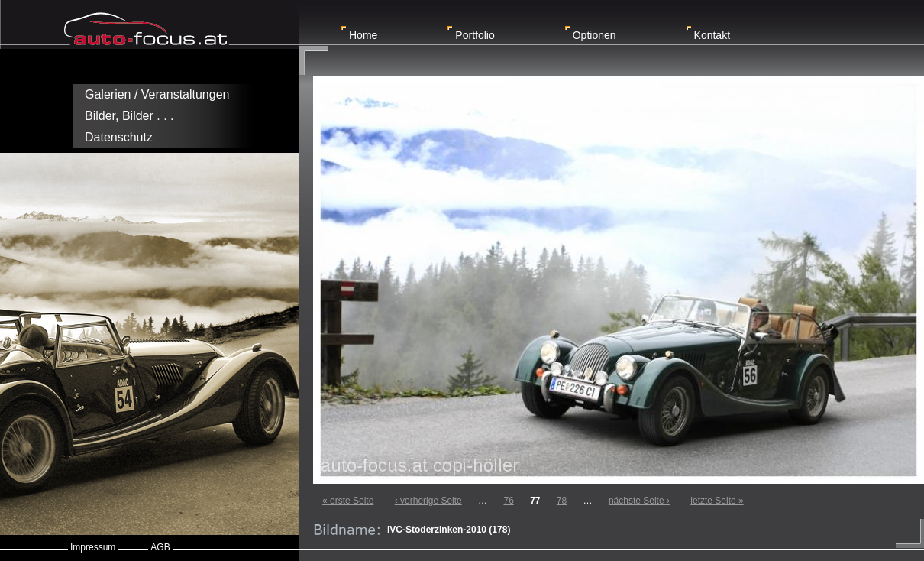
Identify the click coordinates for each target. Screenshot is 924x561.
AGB (160, 547)
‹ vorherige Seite (428, 501)
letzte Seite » (717, 501)
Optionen (594, 35)
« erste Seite (348, 501)
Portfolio (475, 35)
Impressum (93, 547)
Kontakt (712, 35)
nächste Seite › (639, 501)
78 (562, 501)
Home (363, 35)
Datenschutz (119, 137)
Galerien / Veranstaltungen (157, 94)
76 (508, 501)
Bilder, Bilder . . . (129, 116)
